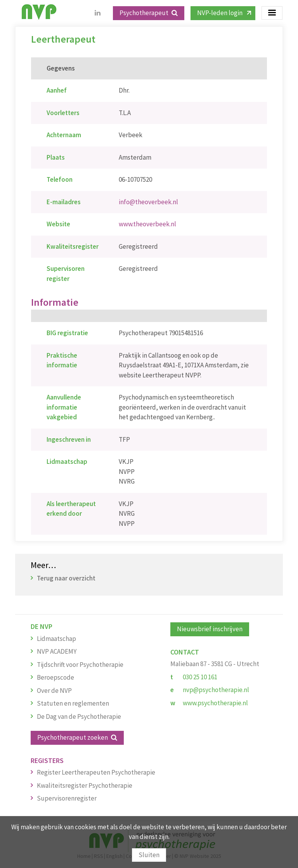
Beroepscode (55, 677)
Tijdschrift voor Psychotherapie (80, 665)
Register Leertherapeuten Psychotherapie (96, 772)
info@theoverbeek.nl (148, 202)
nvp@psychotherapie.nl (216, 690)
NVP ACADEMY (57, 651)
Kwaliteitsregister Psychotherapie (85, 785)
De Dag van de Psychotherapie (79, 716)
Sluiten (149, 855)
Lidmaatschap (56, 639)
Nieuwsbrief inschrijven (210, 629)
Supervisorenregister (67, 798)
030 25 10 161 (200, 677)
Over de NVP (54, 691)
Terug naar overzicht (66, 578)
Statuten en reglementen (73, 703)
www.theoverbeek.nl (147, 224)
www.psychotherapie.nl (215, 703)
